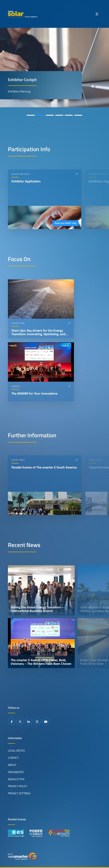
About (12, 765)
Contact (13, 758)
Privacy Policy (18, 786)
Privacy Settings (19, 793)
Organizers (16, 772)
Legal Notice (16, 751)
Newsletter (16, 779)
